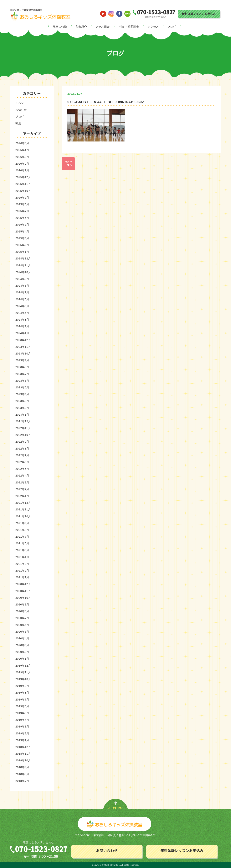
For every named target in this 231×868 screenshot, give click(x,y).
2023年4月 (22, 394)
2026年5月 (22, 143)
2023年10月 (23, 354)
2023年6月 (22, 381)
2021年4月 (22, 557)
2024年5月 (22, 306)
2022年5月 (22, 469)
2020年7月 (22, 618)
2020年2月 (22, 652)
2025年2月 (22, 245)
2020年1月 (22, 659)
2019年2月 (22, 733)
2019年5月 (22, 713)
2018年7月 (22, 781)
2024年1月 (22, 333)
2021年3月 (22, 564)
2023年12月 (23, 340)
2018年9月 (22, 767)
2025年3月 (22, 238)
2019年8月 (22, 693)
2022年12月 (23, 421)
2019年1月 (22, 740)
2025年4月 (22, 232)
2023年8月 (22, 367)
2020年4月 (22, 638)
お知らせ (21, 110)
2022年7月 (22, 455)
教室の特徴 (60, 27)
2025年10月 (23, 191)
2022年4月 (22, 476)
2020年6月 (22, 625)
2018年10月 (23, 760)
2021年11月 (23, 509)
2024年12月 (23, 258)
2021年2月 (22, 571)
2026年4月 (22, 150)
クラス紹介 (103, 27)
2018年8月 (22, 774)
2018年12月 (23, 747)
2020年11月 (23, 591)
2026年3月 (22, 157)
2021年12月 (23, 503)
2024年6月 (22, 299)
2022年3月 (22, 482)
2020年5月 (22, 632)
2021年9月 (22, 523)
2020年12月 (23, 584)
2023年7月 (22, 374)
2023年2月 (22, 408)
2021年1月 (22, 577)
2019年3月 (22, 727)
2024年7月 (22, 292)
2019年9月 (22, 686)
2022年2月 (22, 489)
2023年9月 (22, 360)
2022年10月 (23, 435)
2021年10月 (23, 516)
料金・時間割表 (129, 27)
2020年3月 (22, 645)
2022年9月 (22, 442)
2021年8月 (22, 530)
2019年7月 (22, 700)
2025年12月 (23, 177)
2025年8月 (22, 204)
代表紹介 (81, 27)
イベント (21, 103)
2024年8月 (22, 286)
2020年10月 (23, 598)
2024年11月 (23, 265)
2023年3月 (22, 401)
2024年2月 (22, 326)
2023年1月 (22, 415)
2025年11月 (23, 184)
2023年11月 (23, 347)
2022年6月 (22, 462)
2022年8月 (22, 449)
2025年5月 (22, 225)
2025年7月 (22, 211)
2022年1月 (22, 496)
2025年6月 (22, 218)
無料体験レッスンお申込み (199, 14)
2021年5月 (22, 550)
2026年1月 (22, 170)
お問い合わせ (107, 851)
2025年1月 (22, 252)
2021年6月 (22, 543)
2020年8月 (22, 611)
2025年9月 (22, 198)
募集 (18, 123)
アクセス (153, 27)
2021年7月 (22, 537)
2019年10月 (23, 679)
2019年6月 (22, 706)
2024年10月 (23, 272)
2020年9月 (22, 604)
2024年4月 (22, 313)
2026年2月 (22, 164)
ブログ (172, 27)
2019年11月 (23, 672)
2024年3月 (22, 320)
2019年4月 (22, 720)
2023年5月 (22, 387)
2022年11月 (23, 428)
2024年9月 (22, 279)
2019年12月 (23, 666)
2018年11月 (23, 754)
